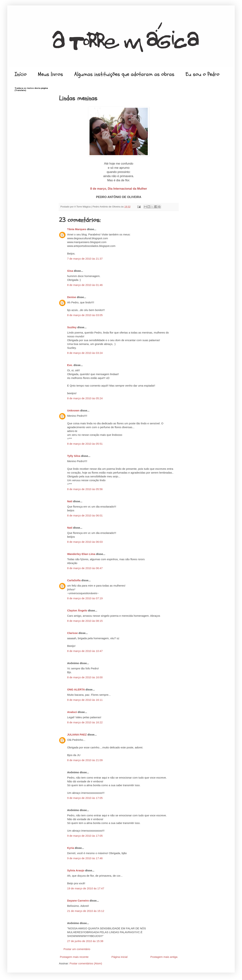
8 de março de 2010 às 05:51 (85, 444)
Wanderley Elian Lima (81, 554)
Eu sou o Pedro (203, 74)
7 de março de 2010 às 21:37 (85, 259)
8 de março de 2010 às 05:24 (85, 398)
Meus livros (50, 74)
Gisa (70, 271)
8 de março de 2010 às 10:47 (85, 651)
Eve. (70, 365)
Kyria (71, 848)
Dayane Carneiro (78, 901)
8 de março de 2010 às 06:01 (85, 515)
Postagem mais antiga (164, 957)
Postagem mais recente (74, 957)
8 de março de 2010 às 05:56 (85, 489)
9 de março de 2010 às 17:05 (85, 798)
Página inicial (119, 957)
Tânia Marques (77, 229)
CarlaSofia (74, 580)
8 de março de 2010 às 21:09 (85, 760)
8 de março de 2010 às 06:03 (85, 542)
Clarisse (72, 633)
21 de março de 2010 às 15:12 (86, 911)
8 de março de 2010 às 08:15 (85, 621)
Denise (72, 297)
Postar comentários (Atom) (86, 963)
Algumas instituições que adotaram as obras (124, 74)
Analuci (72, 712)
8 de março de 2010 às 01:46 (85, 285)
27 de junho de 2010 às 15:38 (85, 941)
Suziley (72, 327)
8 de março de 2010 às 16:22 (85, 722)
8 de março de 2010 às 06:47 (85, 568)
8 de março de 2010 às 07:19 (85, 598)
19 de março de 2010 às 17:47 (86, 888)
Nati (70, 501)
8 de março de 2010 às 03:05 (85, 315)
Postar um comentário (77, 949)
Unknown (73, 410)
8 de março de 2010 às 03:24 (85, 353)
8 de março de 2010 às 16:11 (85, 700)
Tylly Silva (74, 456)
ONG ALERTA (76, 689)
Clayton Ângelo (77, 610)
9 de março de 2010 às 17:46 (85, 858)
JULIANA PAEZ (77, 735)
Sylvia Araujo (76, 870)
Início (21, 74)
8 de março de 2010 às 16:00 (85, 677)
